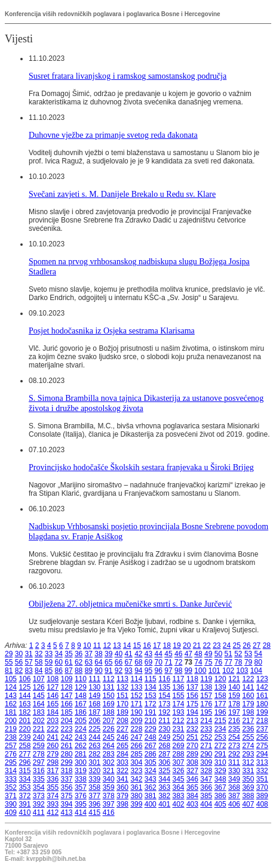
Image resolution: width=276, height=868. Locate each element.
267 (151, 746)
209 (136, 721)
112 (109, 679)
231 (179, 729)
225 (94, 729)
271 (206, 746)
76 (218, 662)
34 (59, 654)
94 (138, 671)
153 (151, 696)
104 (256, 671)
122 (248, 679)
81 (9, 671)
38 (98, 654)
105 (11, 679)
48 (198, 654)
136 (179, 687)
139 (220, 687)
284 (122, 754)
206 (94, 721)
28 (267, 645)
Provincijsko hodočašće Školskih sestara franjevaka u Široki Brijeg (141, 467)
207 (109, 721)
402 (179, 804)
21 (197, 645)
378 (109, 796)
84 (39, 671)
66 (119, 662)
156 (192, 696)
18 (167, 645)
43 (148, 654)
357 (81, 787)
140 (234, 687)
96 (159, 671)
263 (94, 746)
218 (262, 721)
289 (192, 754)
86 (59, 671)
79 (248, 662)
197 (234, 712)
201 (24, 721)
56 (19, 662)
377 (94, 796)
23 (217, 645)
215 (220, 721)
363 (164, 787)
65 (108, 662)
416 (109, 813)
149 (94, 696)
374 (53, 796)
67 (128, 662)
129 (81, 687)
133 (136, 687)
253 (220, 737)
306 (164, 762)
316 (39, 771)
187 (94, 712)
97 (168, 671)
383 (179, 796)
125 (24, 687)
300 (81, 762)
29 (9, 654)
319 (81, 771)
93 (128, 671)
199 (262, 712)
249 (164, 737)
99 (188, 671)
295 (11, 762)
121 (234, 679)
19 (177, 645)
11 (97, 645)
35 (68, 654)
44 (159, 654)
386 (220, 796)
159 (234, 696)
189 (122, 712)
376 (81, 796)
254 (234, 737)
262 (81, 746)
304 (136, 762)
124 (11, 687)
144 (24, 696)
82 (19, 671)
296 (24, 762)
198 (248, 712)
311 (234, 762)
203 (53, 721)
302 (109, 762)
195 (206, 712)
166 (67, 704)
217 (248, 721)
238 (11, 737)
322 (122, 771)
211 (164, 721)
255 (248, 737)
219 (11, 729)
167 (81, 704)
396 (94, 804)
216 (234, 721)
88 (79, 671)
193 (179, 712)
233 (206, 729)
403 (192, 804)
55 (9, 662)
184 (53, 712)
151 (122, 696)
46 (178, 654)
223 (67, 729)
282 (94, 754)
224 (81, 729)
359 (109, 787)
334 (24, 779)
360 (122, 787)
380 (136, 796)
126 (39, 687)
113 (122, 679)
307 (179, 762)
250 (179, 737)
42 (138, 654)
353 (24, 787)
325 (164, 771)
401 (164, 804)
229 (151, 729)
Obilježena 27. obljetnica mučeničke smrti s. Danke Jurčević (130, 604)
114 (136, 679)
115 (151, 679)
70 (159, 662)
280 (67, 754)
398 (122, 804)
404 (206, 804)
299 (67, 762)
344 (164, 779)
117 (179, 679)
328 (206, 771)
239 (24, 737)
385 (206, 796)
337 (67, 779)
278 (39, 754)
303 (122, 762)
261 (67, 746)
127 (53, 687)
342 (136, 779)
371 (11, 796)
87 (68, 671)
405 (220, 804)
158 (220, 696)
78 (238, 662)
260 (53, 746)
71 (168, 662)
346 (192, 779)
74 (198, 662)
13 (117, 645)
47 (188, 654)
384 (192, 796)
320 (94, 771)
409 (11, 813)
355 (53, 787)
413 (67, 813)
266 (136, 746)
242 (67, 737)
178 (234, 704)
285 (136, 754)
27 (257, 645)
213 (192, 721)
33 (49, 654)
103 (242, 671)
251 (192, 737)
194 (192, 712)
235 (234, 729)
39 (108, 654)
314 (11, 771)
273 (234, 746)
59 (49, 662)
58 (39, 662)
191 (151, 712)
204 (67, 721)
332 (262, 771)
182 (24, 712)
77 (228, 662)
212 (179, 721)
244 (94, 737)
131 (109, 687)
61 (68, 662)
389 (262, 796)
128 (67, 687)
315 (24, 771)
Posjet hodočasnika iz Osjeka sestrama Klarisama (112, 330)
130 (94, 687)
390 (11, 804)
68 (138, 662)
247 (136, 737)
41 (128, 654)
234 (220, 729)
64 (98, 662)
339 (94, 779)
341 (122, 779)
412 (53, 813)
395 (81, 804)
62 (79, 662)
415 (94, 813)
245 (109, 737)
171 (136, 704)
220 (24, 729)
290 (206, 754)
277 (24, 754)
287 (164, 754)
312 (248, 762)
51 (228, 654)
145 (39, 696)
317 (53, 771)
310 (220, 762)
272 (220, 746)
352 (11, 787)
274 (248, 746)
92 (119, 671)
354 (39, 787)
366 (206, 787)
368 (234, 787)
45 (168, 654)
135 (164, 687)
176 (206, 704)
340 (109, 779)
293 (248, 754)
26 (246, 645)
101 (214, 671)
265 (122, 746)
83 (28, 671)
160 (248, 696)
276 (11, 754)
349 (234, 779)
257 (11, 746)
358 (94, 787)
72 (178, 662)
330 (234, 771)
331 (248, 771)
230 (164, 729)
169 (109, 704)
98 (178, 671)
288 (179, 754)
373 (39, 796)
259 (39, 746)
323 (136, 771)
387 (234, 796)
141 (248, 687)
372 (24, 796)
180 (262, 704)
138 (206, 687)
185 (67, 712)
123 (262, 679)
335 (39, 779)
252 (206, 737)
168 (94, 704)
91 (108, 671)
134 (151, 687)
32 (39, 654)
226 (109, 729)
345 (179, 779)
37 (89, 654)
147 (67, 696)
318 (67, 771)
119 (206, 679)
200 (11, 721)
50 (218, 654)
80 (258, 662)
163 (24, 704)
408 (262, 804)
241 (53, 737)
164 (39, 704)
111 (94, 679)
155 (179, 696)
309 (206, 762)
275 (262, 746)
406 (234, 804)
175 (192, 704)
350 (248, 779)
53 (248, 654)
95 (148, 671)
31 (28, 654)
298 (53, 762)
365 (192, 787)
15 (137, 645)
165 (53, 704)
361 (136, 787)
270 (192, 746)
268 (164, 746)
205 (81, 721)
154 (164, 696)
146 (53, 696)
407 (248, 804)
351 (262, 779)
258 (24, 746)
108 (53, 679)
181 (11, 712)
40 (119, 654)
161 (262, 696)
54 (258, 654)
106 (24, 679)
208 (122, 721)
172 (151, 704)
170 (122, 704)
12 (107, 645)
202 (39, 721)
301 (94, 762)
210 (151, 721)
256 (262, 737)
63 (89, 662)
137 (192, 687)
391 (24, 804)
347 (206, 779)
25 (237, 645)
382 (164, 796)
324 (151, 771)
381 (151, 796)
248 (151, 737)
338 (81, 779)
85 (49, 671)
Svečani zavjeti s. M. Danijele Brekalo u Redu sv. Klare (122, 194)
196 (220, 712)
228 (136, 729)
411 (39, 813)
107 (39, 679)
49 (208, 654)
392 (39, 804)
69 (148, 662)
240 (39, 737)
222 (53, 729)
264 (109, 746)
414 (81, 813)
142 (262, 687)
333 (11, 779)
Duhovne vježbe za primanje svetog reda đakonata (113, 135)
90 (98, 671)
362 (151, 787)
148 (81, 696)
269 (179, 746)
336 (53, 779)
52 (238, 654)
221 (39, 729)
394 (67, 804)
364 (179, 787)
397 (109, 804)
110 (81, 679)
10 (87, 645)
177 (220, 704)
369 (248, 787)
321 (109, 771)
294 (262, 754)
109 (67, 679)
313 (262, 762)
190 (136, 712)
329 (220, 771)
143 (11, 696)
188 (109, 712)
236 (248, 729)
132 (122, 687)
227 (122, 729)
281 (81, 754)
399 (136, 804)
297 (39, 762)
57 (28, 662)
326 (179, 771)
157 (206, 696)
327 (192, 771)
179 (248, 704)
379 (122, 796)
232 (192, 729)
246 (122, 737)
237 (262, 729)
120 (220, 679)
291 (220, 754)
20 (187, 645)
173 (164, 704)
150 (109, 696)
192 (164, 712)
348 (220, 779)
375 (67, 796)
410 (24, 813)
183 (39, 712)
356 (67, 787)
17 (157, 645)
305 (151, 762)
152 (136, 696)
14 (127, 645)
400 (151, 804)
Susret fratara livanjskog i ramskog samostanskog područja (128, 76)
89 (89, 671)
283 (109, 754)
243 (81, 737)
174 (179, 704)
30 (19, 654)
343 (151, 779)
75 (208, 662)
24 (227, 645)
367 (220, 787)
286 (151, 754)
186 (81, 712)
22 (206, 645)
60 (59, 662)
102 (228, 671)
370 (262, 787)
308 (192, 762)
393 (53, 804)
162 (11, 704)
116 (164, 679)
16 (147, 645)
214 (206, 721)
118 (192, 679)
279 (53, 754)
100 (200, 671)
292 (234, 754)
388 (248, 796)
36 (79, 654)
